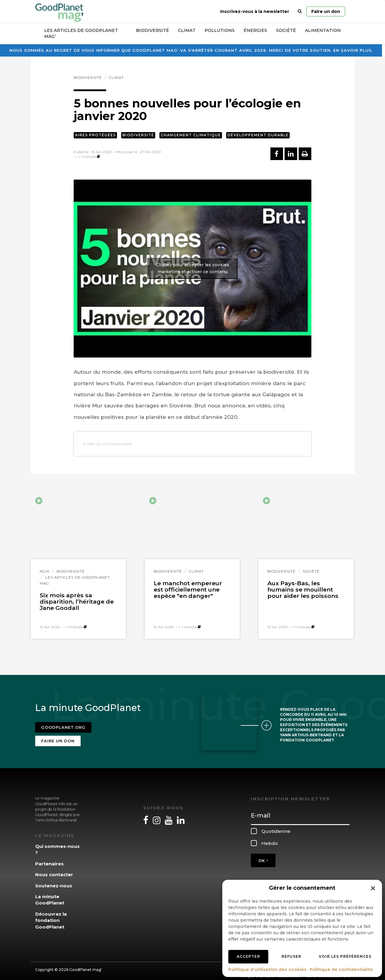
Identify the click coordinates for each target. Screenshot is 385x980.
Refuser (291, 956)
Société (286, 30)
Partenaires (49, 860)
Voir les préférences (345, 956)
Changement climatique (191, 135)
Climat (187, 30)
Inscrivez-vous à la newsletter (255, 11)
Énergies (255, 30)
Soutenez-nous (54, 882)
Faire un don (326, 11)
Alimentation (323, 30)
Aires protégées (95, 135)
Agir (45, 571)
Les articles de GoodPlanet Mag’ (81, 33)
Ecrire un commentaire (107, 444)
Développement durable (258, 135)
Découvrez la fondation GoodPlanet (51, 917)
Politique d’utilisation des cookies (267, 969)
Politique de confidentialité (341, 969)
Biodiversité (152, 30)
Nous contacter (54, 871)
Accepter (248, 956)
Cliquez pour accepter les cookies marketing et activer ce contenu (192, 268)
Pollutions (220, 30)
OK (263, 857)
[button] (373, 888)
